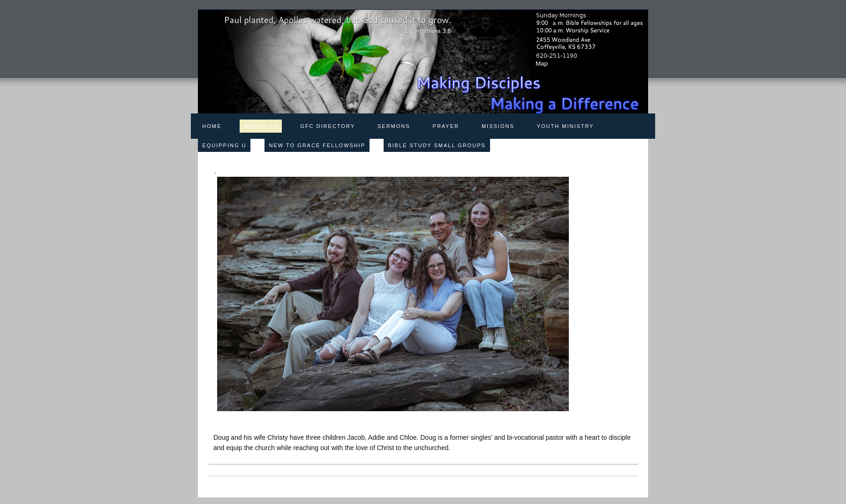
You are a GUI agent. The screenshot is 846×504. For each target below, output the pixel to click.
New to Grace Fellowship (317, 145)
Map (542, 64)
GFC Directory (328, 126)
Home (212, 126)
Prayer (446, 126)
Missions (498, 126)
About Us (261, 126)
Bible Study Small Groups (437, 145)
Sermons (394, 126)
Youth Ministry (566, 126)
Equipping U (224, 145)
